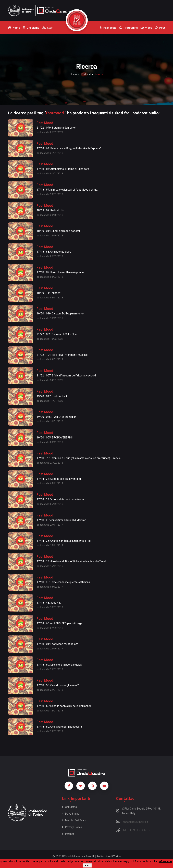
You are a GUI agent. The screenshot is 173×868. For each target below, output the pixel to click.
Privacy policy (72, 827)
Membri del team (74, 820)
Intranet (68, 834)
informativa (165, 861)
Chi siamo (69, 807)
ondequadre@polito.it (132, 821)
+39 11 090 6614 (133, 830)
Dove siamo (71, 814)
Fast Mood (45, 123)
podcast (86, 74)
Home (73, 74)
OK (87, 865)
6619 (147, 830)
